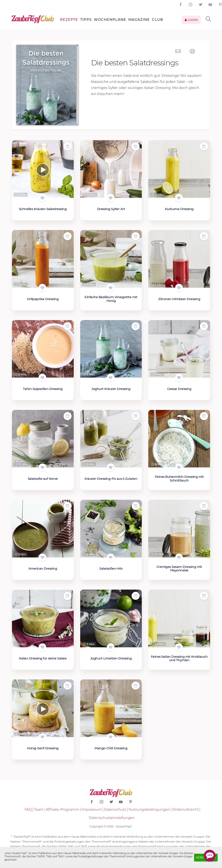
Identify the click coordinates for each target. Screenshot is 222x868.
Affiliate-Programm (63, 810)
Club (158, 20)
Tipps (86, 20)
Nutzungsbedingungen (149, 810)
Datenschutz (115, 810)
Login (191, 20)
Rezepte (69, 20)
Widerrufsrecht (185, 810)
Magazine (139, 20)
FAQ (28, 810)
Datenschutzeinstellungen (112, 818)
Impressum (92, 810)
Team (39, 810)
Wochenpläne (110, 20)
